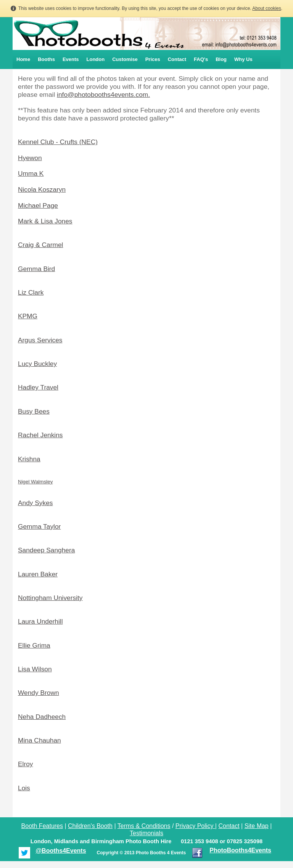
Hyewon (30, 158)
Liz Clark (31, 292)
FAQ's (201, 59)
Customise (125, 59)
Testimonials (146, 833)
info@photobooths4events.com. (103, 95)
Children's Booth (90, 826)
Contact (177, 59)
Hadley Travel (38, 387)
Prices (153, 59)
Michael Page (38, 205)
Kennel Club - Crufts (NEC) (58, 142)
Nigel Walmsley (35, 482)
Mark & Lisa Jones (45, 221)
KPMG (28, 316)
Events (71, 59)
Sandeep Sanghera (46, 550)
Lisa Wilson (35, 669)
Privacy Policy (195, 826)
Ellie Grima (34, 645)
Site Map (257, 826)
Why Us (243, 59)
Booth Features (42, 826)
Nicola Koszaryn (42, 189)
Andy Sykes (35, 503)
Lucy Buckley (37, 364)
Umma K (31, 173)
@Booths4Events (61, 851)
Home (23, 59)
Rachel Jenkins (40, 435)
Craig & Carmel (40, 245)
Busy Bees (34, 411)
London (96, 59)
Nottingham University (50, 598)
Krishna (29, 459)
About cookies (266, 8)
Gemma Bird (36, 269)
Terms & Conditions (144, 826)
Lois (24, 788)
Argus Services (40, 340)
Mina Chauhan (39, 740)
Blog (221, 59)
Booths (46, 59)
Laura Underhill (40, 621)
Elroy (25, 764)
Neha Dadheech (42, 717)
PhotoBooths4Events (240, 850)
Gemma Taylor (39, 526)
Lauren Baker (38, 574)
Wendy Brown (39, 693)
